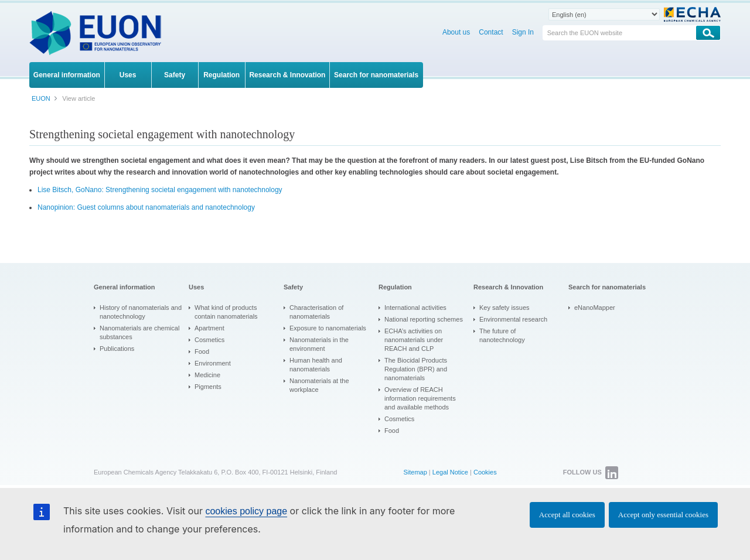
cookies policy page (246, 511)
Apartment (209, 328)
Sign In (523, 32)
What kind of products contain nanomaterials (226, 312)
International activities (415, 308)
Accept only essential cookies (663, 515)
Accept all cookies (567, 515)
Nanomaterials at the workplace (319, 385)
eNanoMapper (595, 308)
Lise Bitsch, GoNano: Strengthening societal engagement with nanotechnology (160, 190)
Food (202, 351)
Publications (117, 349)
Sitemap (415, 472)
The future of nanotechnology (502, 335)
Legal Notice (450, 472)
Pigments (208, 387)
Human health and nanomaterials (316, 365)
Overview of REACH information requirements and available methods (420, 398)
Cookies (485, 472)
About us (456, 32)
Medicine (207, 375)
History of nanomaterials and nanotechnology (141, 312)
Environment (213, 363)
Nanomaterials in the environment (319, 344)
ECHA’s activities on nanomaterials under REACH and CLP (414, 340)
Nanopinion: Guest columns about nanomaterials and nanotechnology (146, 207)
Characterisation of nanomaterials (316, 312)
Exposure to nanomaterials (328, 328)
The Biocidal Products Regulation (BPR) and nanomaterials (416, 369)
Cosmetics (209, 340)
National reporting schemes (424, 319)
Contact (491, 32)
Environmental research (513, 319)
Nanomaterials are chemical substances (139, 332)
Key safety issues (504, 308)
